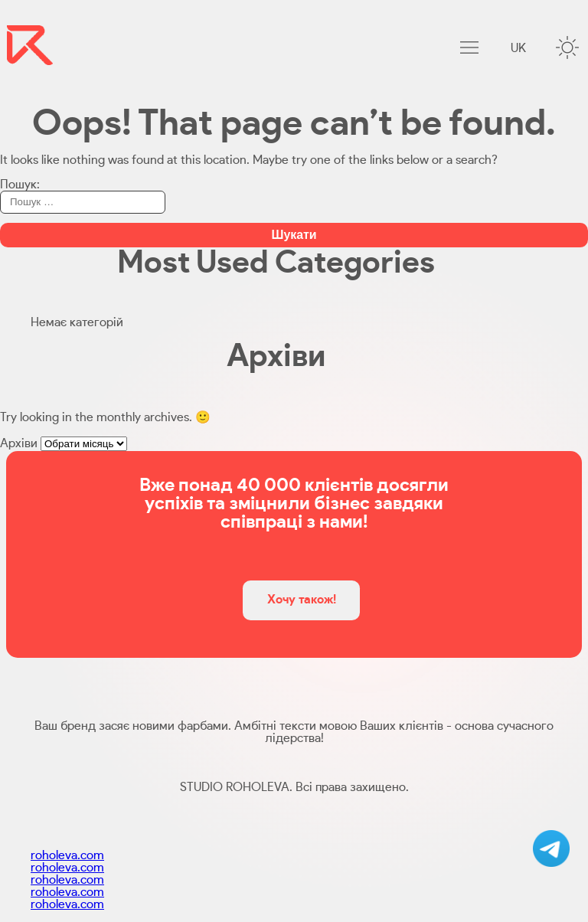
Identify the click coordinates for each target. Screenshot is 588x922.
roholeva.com (67, 855)
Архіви (19, 443)
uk (518, 48)
